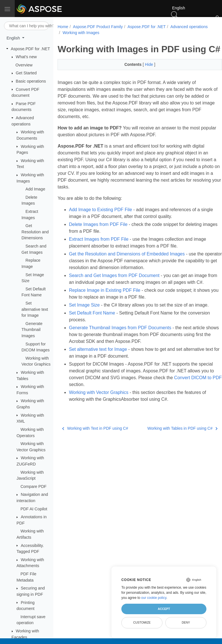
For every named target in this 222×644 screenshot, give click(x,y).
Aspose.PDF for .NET (30, 49)
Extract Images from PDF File (99, 250)
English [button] (14, 38)
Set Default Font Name (92, 331)
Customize (142, 622)
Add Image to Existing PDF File (100, 221)
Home (63, 27)
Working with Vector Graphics (99, 410)
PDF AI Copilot (34, 509)
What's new (26, 57)
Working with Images (123, 33)
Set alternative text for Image (35, 309)
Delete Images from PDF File (98, 235)
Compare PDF (33, 486)
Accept (164, 609)
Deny (186, 622)
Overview (24, 65)
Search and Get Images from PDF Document (114, 287)
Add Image (35, 189)
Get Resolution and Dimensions (35, 232)
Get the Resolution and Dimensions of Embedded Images (127, 265)
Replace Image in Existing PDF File (105, 308)
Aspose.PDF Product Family (98, 27)
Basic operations (31, 81)
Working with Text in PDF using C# (95, 446)
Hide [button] (144, 75)
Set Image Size (84, 323)
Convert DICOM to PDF (93, 402)
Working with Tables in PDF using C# (171, 446)
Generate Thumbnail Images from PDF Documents (120, 346)
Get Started (26, 73)
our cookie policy (154, 598)
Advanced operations (81, 33)
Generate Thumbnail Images (32, 330)
